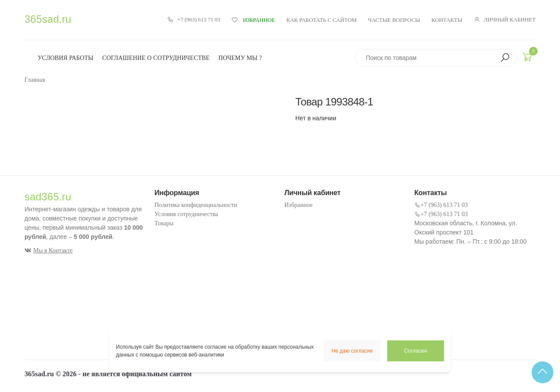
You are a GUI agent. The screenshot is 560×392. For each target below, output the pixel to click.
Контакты (447, 20)
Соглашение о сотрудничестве (156, 58)
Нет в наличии (316, 118)
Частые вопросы (394, 20)
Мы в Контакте (49, 250)
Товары (164, 223)
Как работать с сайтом (322, 20)
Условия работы (66, 58)
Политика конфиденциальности (196, 205)
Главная (35, 80)
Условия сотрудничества (186, 214)
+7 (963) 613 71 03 (194, 20)
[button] (505, 58)
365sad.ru (48, 19)
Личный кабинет (505, 20)
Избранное (298, 205)
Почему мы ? (240, 58)
